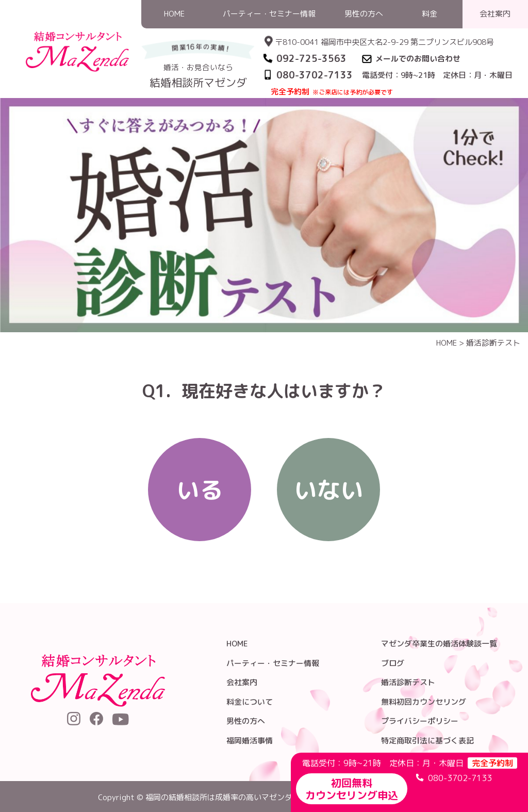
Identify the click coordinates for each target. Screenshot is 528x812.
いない (329, 490)
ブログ (393, 663)
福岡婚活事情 (250, 741)
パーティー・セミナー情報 (273, 663)
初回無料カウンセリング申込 (352, 789)
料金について (250, 702)
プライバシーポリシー (420, 721)
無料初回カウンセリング (424, 702)
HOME (447, 343)
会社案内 (242, 682)
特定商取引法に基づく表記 (427, 741)
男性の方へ (246, 721)
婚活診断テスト (493, 343)
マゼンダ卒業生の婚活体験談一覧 (439, 644)
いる (200, 490)
